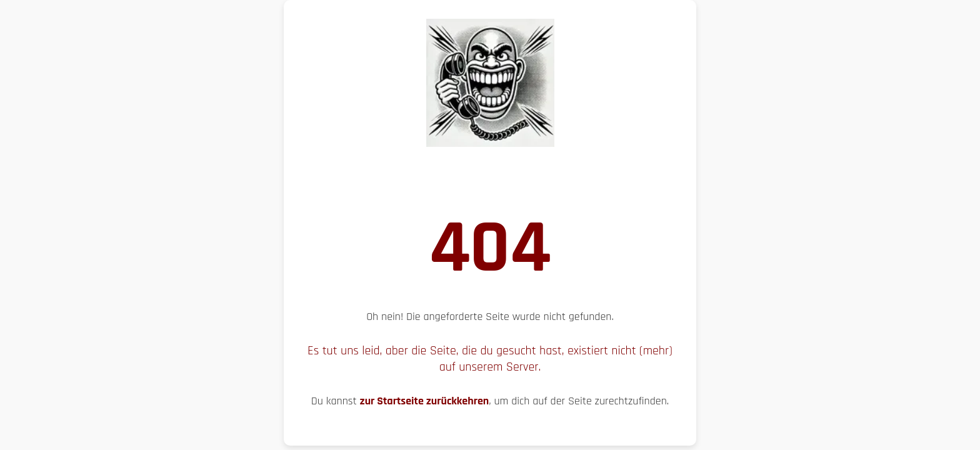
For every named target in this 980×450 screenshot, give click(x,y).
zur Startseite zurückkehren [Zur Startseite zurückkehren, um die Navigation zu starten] (425, 401)
